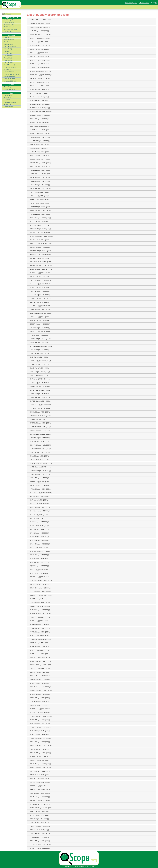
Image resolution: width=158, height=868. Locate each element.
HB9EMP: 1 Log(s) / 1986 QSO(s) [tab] (39, 247)
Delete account (9, 107)
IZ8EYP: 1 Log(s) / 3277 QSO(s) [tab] (39, 328)
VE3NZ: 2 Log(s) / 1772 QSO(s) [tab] (39, 724)
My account (128, 3)
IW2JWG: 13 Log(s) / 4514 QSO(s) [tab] (40, 313)
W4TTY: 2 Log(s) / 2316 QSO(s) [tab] (39, 771)
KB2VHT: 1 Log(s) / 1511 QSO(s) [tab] (39, 390)
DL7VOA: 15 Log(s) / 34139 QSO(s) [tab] (40, 111)
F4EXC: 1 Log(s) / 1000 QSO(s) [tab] (39, 181)
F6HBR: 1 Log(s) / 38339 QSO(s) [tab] (39, 207)
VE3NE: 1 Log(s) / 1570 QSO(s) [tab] (39, 720)
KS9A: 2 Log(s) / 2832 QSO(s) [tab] (38, 456)
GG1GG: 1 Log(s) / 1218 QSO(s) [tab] (39, 232)
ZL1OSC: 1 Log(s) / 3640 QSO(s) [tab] (39, 844)
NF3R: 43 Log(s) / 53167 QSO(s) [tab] (39, 551)
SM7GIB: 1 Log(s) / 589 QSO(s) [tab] (39, 669)
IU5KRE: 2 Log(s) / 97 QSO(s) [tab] (38, 302)
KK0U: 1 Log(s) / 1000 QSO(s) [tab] (38, 441)
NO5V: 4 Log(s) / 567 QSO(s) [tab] (38, 559)
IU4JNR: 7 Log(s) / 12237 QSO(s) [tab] (39, 298)
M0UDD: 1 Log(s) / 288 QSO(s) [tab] (39, 482)
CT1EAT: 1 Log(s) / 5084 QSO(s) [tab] (39, 67)
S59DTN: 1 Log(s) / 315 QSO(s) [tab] (39, 657)
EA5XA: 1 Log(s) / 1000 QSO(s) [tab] (39, 137)
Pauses (6, 51)
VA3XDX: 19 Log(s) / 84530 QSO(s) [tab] (40, 709)
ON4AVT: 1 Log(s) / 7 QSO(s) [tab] (38, 599)
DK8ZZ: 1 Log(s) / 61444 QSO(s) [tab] (39, 86)
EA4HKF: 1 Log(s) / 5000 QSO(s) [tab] (39, 130)
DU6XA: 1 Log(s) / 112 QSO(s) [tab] (39, 119)
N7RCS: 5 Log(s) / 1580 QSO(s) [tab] (39, 544)
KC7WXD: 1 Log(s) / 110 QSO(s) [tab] (39, 408)
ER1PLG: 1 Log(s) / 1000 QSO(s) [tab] (39, 163)
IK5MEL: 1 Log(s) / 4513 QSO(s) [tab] (39, 284)
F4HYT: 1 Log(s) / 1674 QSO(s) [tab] (39, 192)
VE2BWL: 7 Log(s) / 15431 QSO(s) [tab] (40, 716)
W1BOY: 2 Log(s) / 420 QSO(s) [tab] (39, 760)
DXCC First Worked (10, 46)
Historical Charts (9, 72)
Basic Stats (7, 37)
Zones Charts (8, 60)
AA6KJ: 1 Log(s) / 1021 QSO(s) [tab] (39, 42)
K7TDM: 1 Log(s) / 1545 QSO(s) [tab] (39, 364)
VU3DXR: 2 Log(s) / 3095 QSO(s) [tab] (39, 749)
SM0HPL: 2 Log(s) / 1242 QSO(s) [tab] (39, 661)
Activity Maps (8, 42)
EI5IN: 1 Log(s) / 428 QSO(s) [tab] (38, 148)
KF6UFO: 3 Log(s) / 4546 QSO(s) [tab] (39, 427)
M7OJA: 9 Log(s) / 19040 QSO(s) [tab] (39, 489)
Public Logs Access (10, 102)
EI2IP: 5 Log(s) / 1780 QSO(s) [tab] (38, 144)
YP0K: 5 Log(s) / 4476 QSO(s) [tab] (38, 837)
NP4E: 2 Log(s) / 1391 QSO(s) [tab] (38, 562)
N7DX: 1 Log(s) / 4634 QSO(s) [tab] (38, 533)
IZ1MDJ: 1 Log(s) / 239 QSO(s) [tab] (39, 320)
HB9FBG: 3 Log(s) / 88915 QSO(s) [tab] (40, 251)
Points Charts (8, 58)
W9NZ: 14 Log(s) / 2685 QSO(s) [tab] (39, 797)
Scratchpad (8, 97)
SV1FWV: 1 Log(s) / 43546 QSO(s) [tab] (40, 690)
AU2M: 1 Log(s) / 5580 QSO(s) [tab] (39, 49)
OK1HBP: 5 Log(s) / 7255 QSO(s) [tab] (39, 584)
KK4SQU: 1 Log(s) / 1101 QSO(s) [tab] (39, 445)
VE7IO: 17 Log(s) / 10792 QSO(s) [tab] (39, 727)
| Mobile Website (144, 3)
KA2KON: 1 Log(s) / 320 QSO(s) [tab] (39, 386)
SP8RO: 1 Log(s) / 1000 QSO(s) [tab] (39, 683)
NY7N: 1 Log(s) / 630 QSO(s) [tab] (38, 573)
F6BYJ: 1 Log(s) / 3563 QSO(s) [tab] (39, 203)
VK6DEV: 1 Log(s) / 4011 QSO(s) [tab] (39, 738)
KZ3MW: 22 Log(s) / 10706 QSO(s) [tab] (40, 463)
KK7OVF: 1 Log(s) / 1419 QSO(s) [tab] (39, 449)
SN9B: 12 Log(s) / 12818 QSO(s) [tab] (39, 672)
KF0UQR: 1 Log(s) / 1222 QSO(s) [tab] (39, 419)
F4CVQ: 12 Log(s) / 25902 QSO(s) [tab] (40, 174)
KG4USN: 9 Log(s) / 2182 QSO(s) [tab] (39, 430)
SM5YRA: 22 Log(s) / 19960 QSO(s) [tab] (40, 665)
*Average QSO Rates (11, 81)
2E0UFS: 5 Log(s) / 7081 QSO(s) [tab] (39, 23)
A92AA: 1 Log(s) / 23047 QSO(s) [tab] (39, 38)
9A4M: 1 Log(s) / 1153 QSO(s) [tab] (38, 31)
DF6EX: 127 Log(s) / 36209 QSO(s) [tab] (40, 75)
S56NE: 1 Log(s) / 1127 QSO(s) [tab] (39, 654)
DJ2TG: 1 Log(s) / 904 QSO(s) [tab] (38, 82)
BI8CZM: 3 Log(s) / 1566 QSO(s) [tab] (39, 60)
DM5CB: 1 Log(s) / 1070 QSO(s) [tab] (39, 115)
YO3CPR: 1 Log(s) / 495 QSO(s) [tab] (39, 826)
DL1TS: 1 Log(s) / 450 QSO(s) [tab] (38, 97)
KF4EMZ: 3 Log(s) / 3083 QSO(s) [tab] (39, 423)
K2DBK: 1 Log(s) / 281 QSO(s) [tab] (38, 342)
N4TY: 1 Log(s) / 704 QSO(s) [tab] (38, 518)
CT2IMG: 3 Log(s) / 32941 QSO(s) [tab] (40, 71)
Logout (135, 3)
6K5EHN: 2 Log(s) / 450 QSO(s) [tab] (39, 27)
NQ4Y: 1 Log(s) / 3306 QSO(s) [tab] (38, 566)
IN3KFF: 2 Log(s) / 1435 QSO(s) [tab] (39, 291)
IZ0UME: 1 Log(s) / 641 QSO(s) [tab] (39, 317)
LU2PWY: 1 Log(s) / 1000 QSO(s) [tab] (39, 471)
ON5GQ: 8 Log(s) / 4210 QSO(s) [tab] (39, 606)
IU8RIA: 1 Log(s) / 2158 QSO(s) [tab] (39, 309)
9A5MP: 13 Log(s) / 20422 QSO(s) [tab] (40, 34)
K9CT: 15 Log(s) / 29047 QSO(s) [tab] (39, 379)
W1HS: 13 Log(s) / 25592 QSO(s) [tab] (39, 764)
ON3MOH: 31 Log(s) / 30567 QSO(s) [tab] (40, 595)
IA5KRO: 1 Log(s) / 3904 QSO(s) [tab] (39, 273)
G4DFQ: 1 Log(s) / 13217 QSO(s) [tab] (39, 218)
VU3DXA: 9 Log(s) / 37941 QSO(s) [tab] (40, 745)
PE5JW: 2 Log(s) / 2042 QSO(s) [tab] (39, 628)
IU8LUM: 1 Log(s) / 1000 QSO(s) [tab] (39, 306)
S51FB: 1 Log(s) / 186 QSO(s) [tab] (38, 650)
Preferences (8, 95)
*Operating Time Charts (11, 74)
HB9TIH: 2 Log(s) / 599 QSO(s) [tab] (39, 258)
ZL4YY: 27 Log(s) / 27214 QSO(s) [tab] (39, 848)
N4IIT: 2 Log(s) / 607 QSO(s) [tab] (38, 515)
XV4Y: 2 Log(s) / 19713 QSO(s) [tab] (39, 815)
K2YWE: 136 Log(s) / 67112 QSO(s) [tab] (40, 346)
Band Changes (9, 49)
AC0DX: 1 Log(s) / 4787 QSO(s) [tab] (39, 46)
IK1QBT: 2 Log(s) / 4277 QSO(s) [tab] (39, 276)
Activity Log (8, 104)
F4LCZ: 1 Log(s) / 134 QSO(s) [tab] (38, 196)
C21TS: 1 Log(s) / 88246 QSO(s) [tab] (39, 64)
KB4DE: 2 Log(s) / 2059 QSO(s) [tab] (39, 397)
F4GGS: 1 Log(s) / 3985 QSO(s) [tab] (39, 185)
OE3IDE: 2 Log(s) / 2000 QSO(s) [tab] (39, 577)
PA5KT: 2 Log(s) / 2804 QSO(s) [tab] (39, 621)
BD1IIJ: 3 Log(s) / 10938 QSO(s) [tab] (39, 53)
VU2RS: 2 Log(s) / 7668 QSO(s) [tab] (39, 742)
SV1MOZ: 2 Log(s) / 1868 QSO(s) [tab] (39, 694)
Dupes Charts (8, 56)
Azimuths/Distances (10, 67)
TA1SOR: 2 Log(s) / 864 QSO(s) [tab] (39, 701)
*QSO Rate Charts (10, 76)
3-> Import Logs (9, 25)
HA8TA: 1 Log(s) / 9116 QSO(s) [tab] (39, 240)
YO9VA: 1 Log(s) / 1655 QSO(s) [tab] (39, 833)
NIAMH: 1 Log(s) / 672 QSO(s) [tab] (38, 555)
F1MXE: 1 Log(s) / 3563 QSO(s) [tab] (39, 166)
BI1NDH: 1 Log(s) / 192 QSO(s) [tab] (39, 56)
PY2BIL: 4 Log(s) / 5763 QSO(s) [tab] (39, 647)
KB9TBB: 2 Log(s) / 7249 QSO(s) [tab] (39, 401)
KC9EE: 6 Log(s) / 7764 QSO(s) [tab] (39, 412)
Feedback (7, 100)
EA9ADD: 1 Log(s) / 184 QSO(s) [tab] (39, 141)
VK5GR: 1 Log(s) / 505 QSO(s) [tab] (39, 734)
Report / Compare (10, 89)
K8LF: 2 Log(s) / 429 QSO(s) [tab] (38, 375)
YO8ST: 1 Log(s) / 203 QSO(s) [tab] (38, 830)
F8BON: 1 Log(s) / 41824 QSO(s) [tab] (39, 210)
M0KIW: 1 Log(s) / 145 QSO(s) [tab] (38, 478)
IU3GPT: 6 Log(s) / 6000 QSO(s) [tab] (39, 295)
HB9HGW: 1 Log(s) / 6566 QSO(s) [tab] (40, 254)
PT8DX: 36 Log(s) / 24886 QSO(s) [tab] (40, 639)
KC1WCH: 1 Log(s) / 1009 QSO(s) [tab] (40, 405)
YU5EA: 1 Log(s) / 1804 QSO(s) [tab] (39, 841)
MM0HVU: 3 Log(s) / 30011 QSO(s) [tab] (40, 493)
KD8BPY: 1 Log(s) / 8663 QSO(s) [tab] (39, 416)
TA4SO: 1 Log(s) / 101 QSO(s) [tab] (38, 705)
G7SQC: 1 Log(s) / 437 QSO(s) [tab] (39, 225)
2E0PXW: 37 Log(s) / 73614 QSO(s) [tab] (40, 20)
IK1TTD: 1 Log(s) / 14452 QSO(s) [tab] (39, 280)
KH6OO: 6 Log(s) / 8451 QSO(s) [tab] (39, 438)
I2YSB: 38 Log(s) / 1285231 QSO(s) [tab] (40, 269)
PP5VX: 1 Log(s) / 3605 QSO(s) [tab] (39, 632)
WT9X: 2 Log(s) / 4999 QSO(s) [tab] (39, 811)
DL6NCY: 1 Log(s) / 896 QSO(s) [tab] (39, 108)
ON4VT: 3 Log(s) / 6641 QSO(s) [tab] (39, 603)
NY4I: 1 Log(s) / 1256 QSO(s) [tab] (38, 570)
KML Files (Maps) (9, 65)
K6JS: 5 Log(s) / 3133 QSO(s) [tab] (38, 357)
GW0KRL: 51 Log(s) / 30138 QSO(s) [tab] (40, 236)
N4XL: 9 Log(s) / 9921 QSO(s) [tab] (38, 526)
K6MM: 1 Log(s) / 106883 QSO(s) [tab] (39, 361)
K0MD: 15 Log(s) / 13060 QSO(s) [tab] (39, 339)
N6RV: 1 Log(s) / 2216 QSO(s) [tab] (38, 529)
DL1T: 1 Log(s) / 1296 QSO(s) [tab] (38, 93)
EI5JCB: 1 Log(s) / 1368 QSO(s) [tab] (39, 155)
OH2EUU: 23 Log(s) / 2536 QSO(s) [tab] (40, 581)
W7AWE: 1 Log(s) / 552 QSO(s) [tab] (39, 782)
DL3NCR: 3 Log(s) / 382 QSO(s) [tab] (39, 104)
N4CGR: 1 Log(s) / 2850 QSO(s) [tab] (39, 511)
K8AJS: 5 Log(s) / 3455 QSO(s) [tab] (39, 368)
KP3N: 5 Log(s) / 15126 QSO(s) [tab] (39, 452)
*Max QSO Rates (9, 79)
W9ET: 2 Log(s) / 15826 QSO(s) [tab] (39, 793)
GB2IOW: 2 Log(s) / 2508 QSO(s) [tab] (39, 229)
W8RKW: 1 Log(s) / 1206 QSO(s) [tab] (39, 789)
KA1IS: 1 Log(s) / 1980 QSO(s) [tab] (39, 383)
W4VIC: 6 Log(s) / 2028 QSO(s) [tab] (39, 775)
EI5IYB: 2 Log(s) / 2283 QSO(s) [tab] (39, 152)
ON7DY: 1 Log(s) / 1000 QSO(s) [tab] (39, 610)
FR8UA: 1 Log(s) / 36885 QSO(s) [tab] (39, 214)
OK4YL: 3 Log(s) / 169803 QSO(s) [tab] (40, 592)
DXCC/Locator (9, 63)
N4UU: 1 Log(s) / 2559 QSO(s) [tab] (38, 522)
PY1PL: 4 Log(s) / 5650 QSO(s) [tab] (39, 643)
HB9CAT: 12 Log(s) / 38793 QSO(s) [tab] (40, 243)
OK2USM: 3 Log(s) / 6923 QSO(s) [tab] (39, 588)
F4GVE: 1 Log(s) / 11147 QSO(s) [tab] (39, 188)
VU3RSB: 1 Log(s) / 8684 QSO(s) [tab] (39, 753)
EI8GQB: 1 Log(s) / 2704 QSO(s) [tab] (39, 159)
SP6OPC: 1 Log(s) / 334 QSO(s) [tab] (39, 680)
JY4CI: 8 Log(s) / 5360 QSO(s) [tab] (38, 335)
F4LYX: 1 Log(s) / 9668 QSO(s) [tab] (39, 199)
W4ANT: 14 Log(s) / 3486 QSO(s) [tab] (39, 768)
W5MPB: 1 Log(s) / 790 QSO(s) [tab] (39, 778)
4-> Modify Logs (9, 27)
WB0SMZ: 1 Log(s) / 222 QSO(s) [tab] (39, 800)
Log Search (8, 31)
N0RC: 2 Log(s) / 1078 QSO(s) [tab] (38, 496)
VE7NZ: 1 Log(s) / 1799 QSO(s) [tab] (39, 731)
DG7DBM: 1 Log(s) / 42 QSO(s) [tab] (39, 78)
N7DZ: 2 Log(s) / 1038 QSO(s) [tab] (38, 537)
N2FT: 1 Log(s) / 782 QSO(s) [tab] (38, 500)
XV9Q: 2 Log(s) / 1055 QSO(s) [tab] (38, 819)
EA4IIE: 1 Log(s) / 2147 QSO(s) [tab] (39, 133)
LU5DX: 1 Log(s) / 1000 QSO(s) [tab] (39, 474)
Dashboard (7, 14)
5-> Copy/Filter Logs (10, 29)
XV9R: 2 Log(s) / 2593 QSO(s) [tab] (38, 822)
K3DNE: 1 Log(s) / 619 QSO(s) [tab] (39, 350)
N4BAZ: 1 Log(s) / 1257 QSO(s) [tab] (39, 507)
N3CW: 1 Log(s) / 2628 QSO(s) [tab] (39, 504)
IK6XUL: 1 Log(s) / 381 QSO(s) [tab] (39, 287)
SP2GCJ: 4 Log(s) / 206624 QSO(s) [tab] (40, 676)
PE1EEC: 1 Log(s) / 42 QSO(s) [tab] (39, 625)
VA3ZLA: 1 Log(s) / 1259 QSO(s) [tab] (39, 712)
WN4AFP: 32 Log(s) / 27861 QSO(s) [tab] (40, 808)
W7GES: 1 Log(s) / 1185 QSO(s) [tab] (39, 786)
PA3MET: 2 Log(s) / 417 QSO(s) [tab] (39, 617)
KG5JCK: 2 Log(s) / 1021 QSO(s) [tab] (39, 434)
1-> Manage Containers (11, 20)
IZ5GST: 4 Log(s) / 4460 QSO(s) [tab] (39, 324)
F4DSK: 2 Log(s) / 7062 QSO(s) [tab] (39, 177)
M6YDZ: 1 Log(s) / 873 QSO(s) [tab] (39, 485)
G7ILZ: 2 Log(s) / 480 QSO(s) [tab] (38, 221)
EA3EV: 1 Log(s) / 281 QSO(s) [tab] (38, 126)
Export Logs (8, 87)
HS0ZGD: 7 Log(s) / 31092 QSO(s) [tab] (40, 265)
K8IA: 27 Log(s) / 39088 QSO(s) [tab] (39, 372)
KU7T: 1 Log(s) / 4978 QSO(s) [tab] (38, 460)
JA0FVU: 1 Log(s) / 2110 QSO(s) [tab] (39, 331)
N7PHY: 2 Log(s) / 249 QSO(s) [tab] (38, 540)
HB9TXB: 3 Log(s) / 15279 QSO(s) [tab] (40, 262)
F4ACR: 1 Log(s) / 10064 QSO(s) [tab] (39, 170)
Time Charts (8, 69)
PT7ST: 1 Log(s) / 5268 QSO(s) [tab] (39, 636)
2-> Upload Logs (9, 22)
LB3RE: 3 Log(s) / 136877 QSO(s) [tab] (40, 467)
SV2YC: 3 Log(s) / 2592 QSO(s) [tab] (39, 698)
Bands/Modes (8, 44)
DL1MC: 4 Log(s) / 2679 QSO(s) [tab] (39, 89)
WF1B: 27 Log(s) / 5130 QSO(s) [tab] (39, 804)
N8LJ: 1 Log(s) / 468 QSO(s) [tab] (38, 548)
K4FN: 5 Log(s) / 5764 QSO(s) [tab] (38, 353)
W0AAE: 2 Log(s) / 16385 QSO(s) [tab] (39, 756)
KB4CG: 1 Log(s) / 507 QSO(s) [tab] (39, 394)
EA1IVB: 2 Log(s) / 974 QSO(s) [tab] (39, 122)
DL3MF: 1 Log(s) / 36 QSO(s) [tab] (38, 100)
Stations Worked (9, 40)
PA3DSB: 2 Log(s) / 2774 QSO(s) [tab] (39, 614)
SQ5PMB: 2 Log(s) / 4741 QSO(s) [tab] (39, 687)
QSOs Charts (8, 53)
